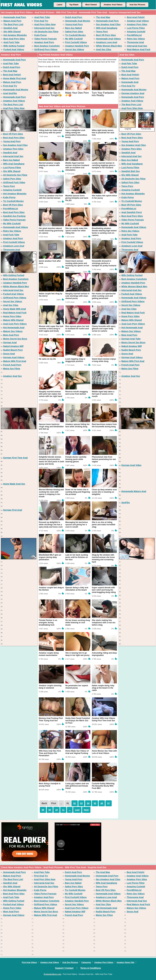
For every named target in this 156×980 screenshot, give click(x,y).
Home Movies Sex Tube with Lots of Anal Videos (104, 752)
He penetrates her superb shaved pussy (77, 687)
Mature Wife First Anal (15, 361)
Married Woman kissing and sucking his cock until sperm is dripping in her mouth (51, 493)
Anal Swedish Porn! (132, 212)
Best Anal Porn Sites (14, 39)
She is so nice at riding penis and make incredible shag (104, 525)
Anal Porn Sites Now (45, 24)
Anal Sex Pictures (137, 5)
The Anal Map (103, 17)
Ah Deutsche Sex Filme (46, 32)
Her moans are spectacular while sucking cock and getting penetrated (104, 296)
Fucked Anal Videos (14, 49)
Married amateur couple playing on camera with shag (49, 165)
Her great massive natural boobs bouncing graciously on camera (51, 231)
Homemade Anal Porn (15, 17)
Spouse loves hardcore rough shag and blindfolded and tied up (51, 427)
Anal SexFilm (10, 93)
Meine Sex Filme (12, 369)
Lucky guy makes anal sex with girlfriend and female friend (77, 786)
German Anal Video (131, 465)
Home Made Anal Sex (14, 484)
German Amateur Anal (133, 93)
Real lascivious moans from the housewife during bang (104, 425)
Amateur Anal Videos (113, 5)
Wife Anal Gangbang (107, 28)
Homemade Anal (130, 82)
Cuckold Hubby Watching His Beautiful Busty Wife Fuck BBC (103, 786)
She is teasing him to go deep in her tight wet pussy (77, 654)
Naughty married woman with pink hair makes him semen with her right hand (50, 394)
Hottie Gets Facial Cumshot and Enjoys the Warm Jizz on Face (78, 721)
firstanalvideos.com (52, 974)
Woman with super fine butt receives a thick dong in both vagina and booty (51, 329)
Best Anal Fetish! (136, 17)
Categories (86, 962)
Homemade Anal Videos (108, 39)
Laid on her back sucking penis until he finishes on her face (77, 557)
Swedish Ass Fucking (14, 216)
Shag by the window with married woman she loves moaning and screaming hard (103, 558)
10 (56, 810)
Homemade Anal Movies (78, 21)
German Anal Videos (14, 357)
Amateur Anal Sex (12, 376)
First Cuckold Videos (76, 42)
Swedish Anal (11, 28)
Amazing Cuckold (136, 32)
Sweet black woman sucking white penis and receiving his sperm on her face (77, 264)
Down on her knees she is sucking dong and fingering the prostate (78, 492)
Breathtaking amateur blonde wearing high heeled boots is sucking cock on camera (104, 232)
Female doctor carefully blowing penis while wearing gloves (76, 459)
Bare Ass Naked (73, 28)
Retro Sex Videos (136, 39)
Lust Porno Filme (136, 28)
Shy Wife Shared (12, 32)
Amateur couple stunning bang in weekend (50, 687)
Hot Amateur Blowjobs (15, 35)
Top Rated (74, 5)
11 (63, 810)
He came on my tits (47, 359)
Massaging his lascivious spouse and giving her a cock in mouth (77, 525)
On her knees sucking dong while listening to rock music (78, 623)
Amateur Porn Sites (137, 24)
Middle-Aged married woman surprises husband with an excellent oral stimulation (77, 166)
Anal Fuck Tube (11, 42)
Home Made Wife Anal (15, 309)
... (70, 810)
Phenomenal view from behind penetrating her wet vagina (104, 459)
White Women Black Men (109, 46)
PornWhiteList (134, 35)
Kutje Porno (40, 35)
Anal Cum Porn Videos (15, 324)
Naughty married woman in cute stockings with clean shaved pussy (77, 296)
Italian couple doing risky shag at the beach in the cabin (103, 688)
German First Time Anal (15, 458)
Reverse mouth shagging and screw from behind (77, 393)
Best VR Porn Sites (106, 35)
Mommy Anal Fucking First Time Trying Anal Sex (51, 719)
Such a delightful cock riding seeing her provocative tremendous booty (76, 134)
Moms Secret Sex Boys (15, 339)
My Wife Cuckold (74, 39)
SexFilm (126, 503)
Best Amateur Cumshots (47, 46)
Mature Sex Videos (13, 331)
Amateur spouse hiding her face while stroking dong (77, 425)
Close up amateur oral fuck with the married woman (51, 197)
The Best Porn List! (13, 24)
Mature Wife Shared (13, 320)
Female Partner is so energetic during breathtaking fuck (48, 623)
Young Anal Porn (74, 24)
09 (50, 810)
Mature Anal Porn (12, 21)
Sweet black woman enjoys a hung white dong (104, 360)
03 (81, 803)
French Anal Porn (12, 365)
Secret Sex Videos (75, 49)
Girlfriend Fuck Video (14, 182)
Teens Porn (102, 32)
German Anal (10, 342)
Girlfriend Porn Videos (46, 49)
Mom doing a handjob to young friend (50, 785)
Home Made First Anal (15, 78)
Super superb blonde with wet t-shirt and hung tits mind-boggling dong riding (104, 590)
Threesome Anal (135, 42)
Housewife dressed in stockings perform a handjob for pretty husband (104, 263)
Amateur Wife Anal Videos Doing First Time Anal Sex (104, 719)
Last (77, 810)
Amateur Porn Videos (104, 962)
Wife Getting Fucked (14, 46)
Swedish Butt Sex (130, 171)
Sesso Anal (9, 354)
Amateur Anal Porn (44, 42)
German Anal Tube (131, 339)
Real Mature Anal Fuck (139, 49)
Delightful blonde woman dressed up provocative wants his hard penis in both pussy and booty (51, 460)
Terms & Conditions (91, 968)
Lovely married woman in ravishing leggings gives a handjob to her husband (104, 165)
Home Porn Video (12, 316)
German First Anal (13, 510)
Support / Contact (64, 968)
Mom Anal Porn (11, 335)
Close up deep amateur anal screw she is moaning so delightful (104, 492)
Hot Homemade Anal (14, 328)
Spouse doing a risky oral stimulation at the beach (77, 589)
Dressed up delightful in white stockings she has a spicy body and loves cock (51, 525)
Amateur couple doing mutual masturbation (49, 654)
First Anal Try (41, 21)
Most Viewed (91, 5)
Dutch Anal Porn (74, 17)
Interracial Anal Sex (44, 28)
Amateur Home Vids (125, 962)
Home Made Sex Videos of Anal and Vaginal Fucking (77, 752)
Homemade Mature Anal (134, 491)
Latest (60, 5)
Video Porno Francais (46, 39)
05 (95, 803)
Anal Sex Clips (104, 49)
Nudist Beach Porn (13, 350)
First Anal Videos (29, 962)
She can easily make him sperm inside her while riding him (76, 231)
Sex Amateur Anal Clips (108, 24)
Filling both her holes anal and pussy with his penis (50, 132)
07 (109, 803)
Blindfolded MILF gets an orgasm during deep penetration (50, 557)
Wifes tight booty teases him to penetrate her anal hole (103, 133)
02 (75, 803)
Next (86, 810)
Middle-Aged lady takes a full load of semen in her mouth (103, 394)
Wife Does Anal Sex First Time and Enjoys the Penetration (50, 753)
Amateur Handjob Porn (77, 46)
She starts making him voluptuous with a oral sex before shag (104, 623)
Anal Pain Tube (42, 17)
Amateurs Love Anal (107, 42)
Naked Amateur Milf (13, 346)
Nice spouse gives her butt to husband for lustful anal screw (77, 329)
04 (88, 803)
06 (102, 803)
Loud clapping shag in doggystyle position (75, 360)
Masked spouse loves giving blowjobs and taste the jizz (77, 198)
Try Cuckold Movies (75, 35)
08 (43, 810)
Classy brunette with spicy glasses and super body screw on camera (104, 329)
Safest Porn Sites (74, 32)
